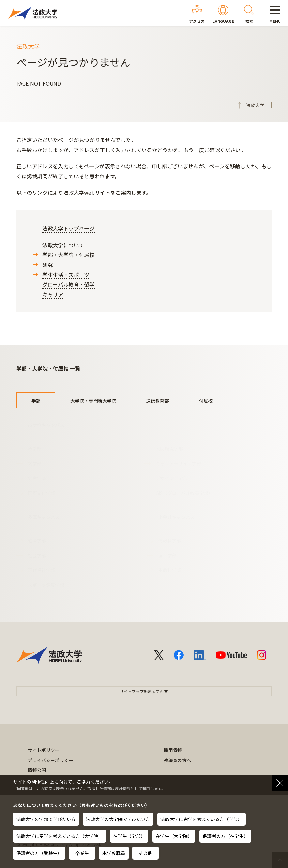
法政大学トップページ (68, 228)
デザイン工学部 (172, 478)
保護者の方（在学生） (225, 836)
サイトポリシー (44, 750)
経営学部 (37, 478)
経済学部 (37, 540)
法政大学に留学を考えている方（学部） (201, 819)
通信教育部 (158, 401)
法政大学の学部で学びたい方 (46, 819)
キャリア (53, 294)
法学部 (35, 448)
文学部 (35, 463)
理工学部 (167, 555)
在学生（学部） (129, 836)
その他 (145, 853)
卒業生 (82, 853)
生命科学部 (170, 570)
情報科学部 (170, 540)
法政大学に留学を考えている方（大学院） (60, 836)
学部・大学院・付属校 (68, 255)
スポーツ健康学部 (46, 585)
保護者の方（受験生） (39, 853)
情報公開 (37, 770)
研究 (48, 265)
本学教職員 (114, 853)
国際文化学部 (41, 493)
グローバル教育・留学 (68, 284)
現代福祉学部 (41, 570)
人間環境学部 (169, 448)
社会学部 (37, 555)
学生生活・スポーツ (66, 275)
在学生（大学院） (174, 836)
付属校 (206, 401)
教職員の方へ (177, 760)
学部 (36, 401)
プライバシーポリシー (51, 760)
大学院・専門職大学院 (93, 401)
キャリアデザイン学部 (178, 463)
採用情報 (173, 750)
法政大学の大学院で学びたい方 (118, 819)
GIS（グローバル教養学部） (184, 493)
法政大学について (63, 245)
